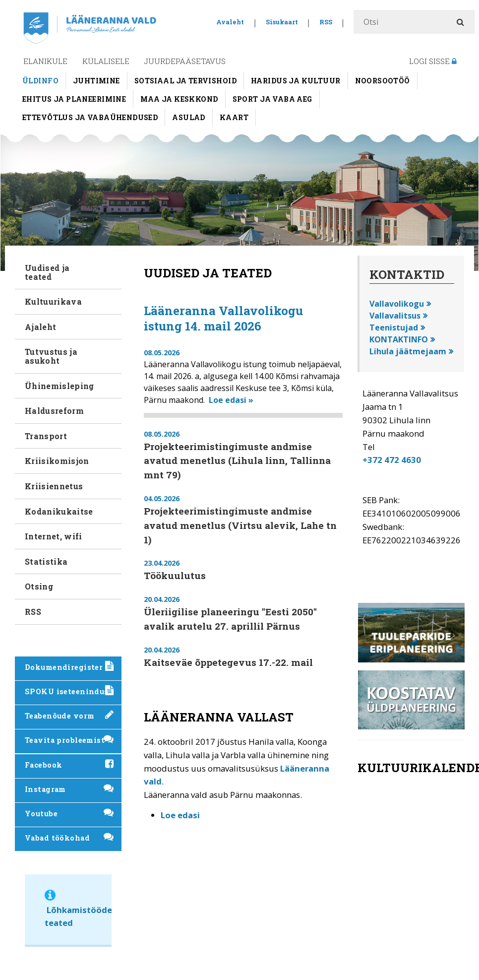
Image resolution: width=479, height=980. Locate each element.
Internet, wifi (53, 536)
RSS (326, 22)
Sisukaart (282, 22)
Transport (46, 436)
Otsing (39, 586)
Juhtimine (96, 81)
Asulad (189, 117)
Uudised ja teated (47, 272)
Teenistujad (394, 327)
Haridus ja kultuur (296, 81)
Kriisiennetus (54, 486)
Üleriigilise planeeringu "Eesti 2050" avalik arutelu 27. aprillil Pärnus (230, 619)
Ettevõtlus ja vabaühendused (90, 117)
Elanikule (45, 61)
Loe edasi (180, 815)
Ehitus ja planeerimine (74, 99)
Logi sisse (433, 61)
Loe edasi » (231, 400)
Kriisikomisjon (57, 461)
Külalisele (106, 61)
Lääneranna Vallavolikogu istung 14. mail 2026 (223, 318)
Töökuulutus (175, 575)
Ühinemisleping (59, 386)
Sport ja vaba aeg (272, 99)
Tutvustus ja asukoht (51, 356)
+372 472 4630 (392, 460)
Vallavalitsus (395, 316)
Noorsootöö (383, 81)
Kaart (234, 117)
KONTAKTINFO (399, 339)
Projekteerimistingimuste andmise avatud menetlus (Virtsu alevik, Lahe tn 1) (240, 525)
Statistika (46, 561)
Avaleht (230, 22)
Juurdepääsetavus (185, 61)
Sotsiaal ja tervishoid (185, 81)
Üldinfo (40, 81)
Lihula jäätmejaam (408, 351)
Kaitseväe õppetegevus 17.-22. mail (228, 662)
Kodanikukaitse (59, 511)
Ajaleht (40, 327)
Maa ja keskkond (179, 99)
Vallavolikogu (397, 304)
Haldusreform (54, 411)
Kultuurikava (53, 301)
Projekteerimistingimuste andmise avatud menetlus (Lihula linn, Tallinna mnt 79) (237, 461)
